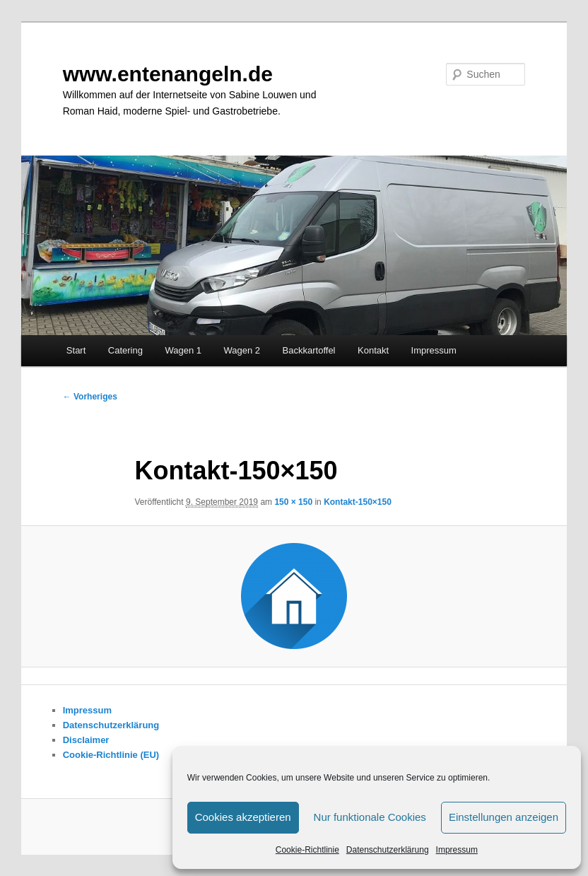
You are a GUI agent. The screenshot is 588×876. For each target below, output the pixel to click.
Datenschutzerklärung (388, 850)
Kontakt (373, 350)
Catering (125, 350)
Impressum (457, 850)
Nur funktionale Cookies (370, 817)
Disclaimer (86, 740)
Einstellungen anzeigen (504, 817)
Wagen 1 (183, 350)
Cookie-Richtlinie (307, 850)
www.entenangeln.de (168, 74)
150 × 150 (293, 502)
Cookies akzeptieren (243, 817)
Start (76, 350)
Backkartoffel (309, 350)
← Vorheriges (90, 397)
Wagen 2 (242, 350)
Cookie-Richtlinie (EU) (111, 755)
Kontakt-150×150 (358, 502)
